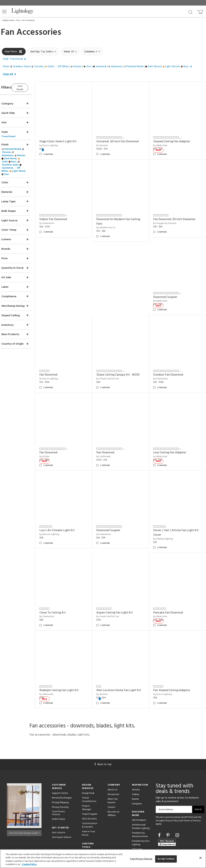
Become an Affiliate (113, 787)
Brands (135, 773)
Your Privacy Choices (58, 787)
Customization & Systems (90, 799)
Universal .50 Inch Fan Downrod (124, 138)
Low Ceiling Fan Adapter (173, 436)
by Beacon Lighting (59, 514)
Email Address (166, 783)
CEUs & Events (89, 792)
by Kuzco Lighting (59, 142)
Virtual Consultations (89, 773)
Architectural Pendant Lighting (141, 800)
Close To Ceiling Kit (62, 590)
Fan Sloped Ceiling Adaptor (175, 664)
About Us (112, 763)
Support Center (60, 767)
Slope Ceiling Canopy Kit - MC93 (124, 362)
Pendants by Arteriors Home (140, 808)
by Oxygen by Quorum (168, 217)
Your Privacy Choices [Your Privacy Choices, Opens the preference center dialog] (141, 859)
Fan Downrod (58, 362)
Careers (111, 781)
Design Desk (88, 767)
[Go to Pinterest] (168, 809)
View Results (31, 87)
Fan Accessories (28, 20)
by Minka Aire (164, 142)
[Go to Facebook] (160, 809)
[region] (103, 859)
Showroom (113, 768)
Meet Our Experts (113, 774)
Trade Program (90, 788)
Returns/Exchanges (62, 771)
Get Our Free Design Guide (24, 806)
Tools (85, 826)
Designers (137, 777)
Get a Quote (59, 806)
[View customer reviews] (167, 816)
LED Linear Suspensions (138, 825)
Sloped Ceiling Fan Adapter (175, 138)
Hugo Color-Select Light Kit (68, 138)
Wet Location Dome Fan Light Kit (125, 664)
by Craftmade (110, 440)
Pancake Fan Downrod (171, 590)
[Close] (200, 858)
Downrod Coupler (168, 287)
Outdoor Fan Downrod (171, 362)
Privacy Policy (171, 794)
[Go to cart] (201, 11)
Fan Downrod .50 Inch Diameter (178, 213)
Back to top (103, 738)
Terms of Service (192, 794)
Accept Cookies (166, 859)
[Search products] (191, 12)
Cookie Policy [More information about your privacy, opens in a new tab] (29, 864)
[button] (4, 12)
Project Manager (87, 781)
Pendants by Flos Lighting (141, 816)
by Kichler (54, 440)
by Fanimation (57, 217)
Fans (18, 20)
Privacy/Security (60, 781)
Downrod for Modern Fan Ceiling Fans (125, 215)
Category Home (8, 20)
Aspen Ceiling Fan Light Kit (121, 590)
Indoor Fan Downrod (63, 213)
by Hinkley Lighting (166, 519)
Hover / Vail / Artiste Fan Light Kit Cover (177, 513)
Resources (87, 830)
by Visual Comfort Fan (114, 366)
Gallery (136, 768)
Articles (136, 763)
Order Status (58, 793)
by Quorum (109, 142)
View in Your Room (89, 807)
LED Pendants (139, 794)
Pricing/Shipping (60, 776)
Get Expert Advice (62, 811)
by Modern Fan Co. (113, 221)
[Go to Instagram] (177, 809)
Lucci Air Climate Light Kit (67, 511)
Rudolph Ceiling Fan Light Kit (69, 664)
